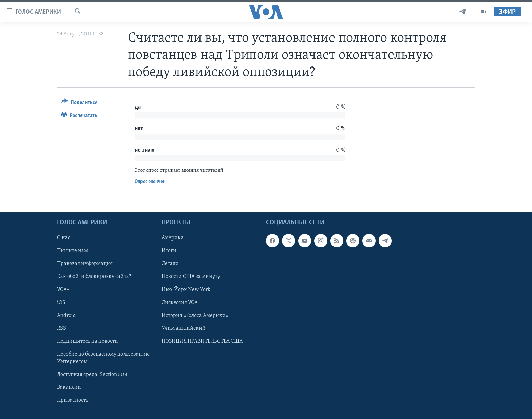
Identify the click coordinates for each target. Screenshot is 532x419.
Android (66, 316)
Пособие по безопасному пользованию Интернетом (103, 358)
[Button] (80, 104)
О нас (64, 238)
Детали (170, 264)
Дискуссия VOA (180, 303)
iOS (61, 303)
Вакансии (69, 387)
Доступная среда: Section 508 (92, 375)
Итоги (169, 251)
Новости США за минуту (191, 277)
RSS (62, 328)
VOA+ (63, 290)
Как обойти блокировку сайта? (94, 277)
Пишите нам (72, 251)
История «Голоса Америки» (195, 316)
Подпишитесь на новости (88, 341)
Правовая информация (85, 264)
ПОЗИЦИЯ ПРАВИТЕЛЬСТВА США (202, 341)
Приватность (73, 400)
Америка (173, 238)
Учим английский (184, 328)
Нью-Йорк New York (186, 290)
